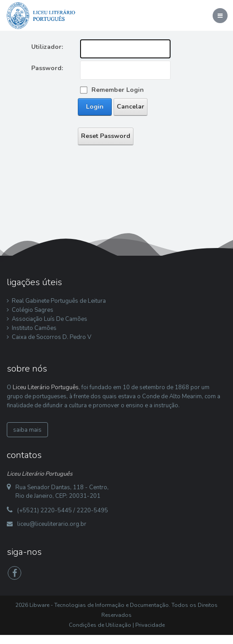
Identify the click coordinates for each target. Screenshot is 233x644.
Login (95, 107)
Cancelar (131, 107)
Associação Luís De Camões (50, 319)
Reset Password (106, 136)
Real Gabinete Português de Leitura (59, 301)
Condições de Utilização (100, 625)
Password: (47, 68)
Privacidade (150, 625)
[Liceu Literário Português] (41, 15)
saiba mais (27, 430)
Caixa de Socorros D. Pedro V (52, 337)
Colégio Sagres (33, 310)
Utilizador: (47, 47)
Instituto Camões (34, 328)
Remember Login (118, 90)
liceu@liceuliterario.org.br (52, 524)
